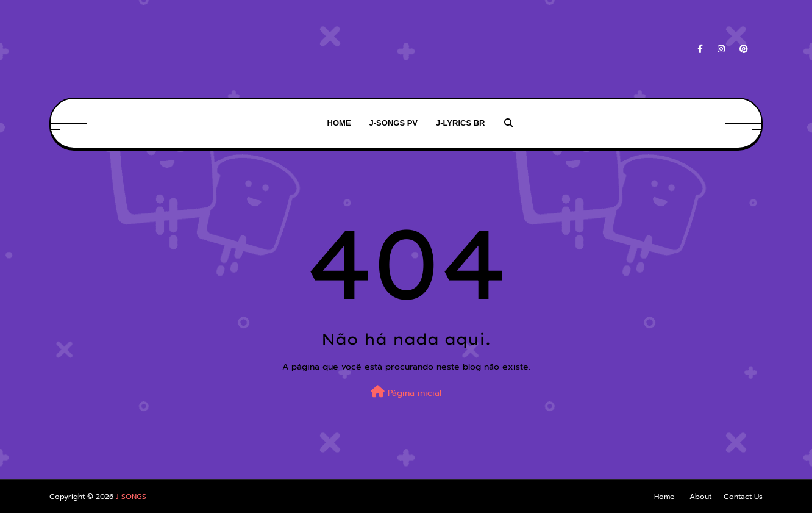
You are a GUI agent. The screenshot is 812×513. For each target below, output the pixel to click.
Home (664, 497)
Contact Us (743, 497)
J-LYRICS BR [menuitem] (460, 123)
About (700, 497)
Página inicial (406, 393)
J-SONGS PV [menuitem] (394, 123)
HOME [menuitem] (339, 123)
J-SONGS (131, 497)
